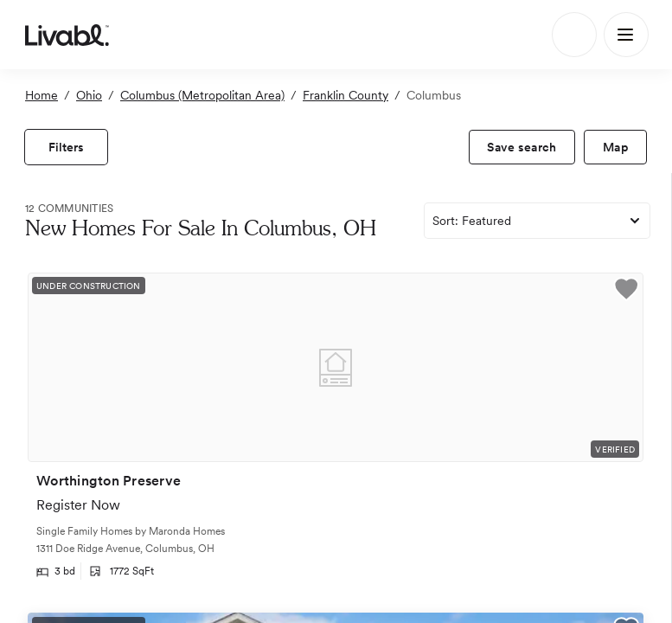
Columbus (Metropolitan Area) (202, 95)
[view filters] (66, 147)
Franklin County (346, 95)
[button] (626, 292)
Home (42, 95)
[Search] (574, 35)
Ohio (89, 95)
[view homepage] (67, 35)
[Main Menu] (626, 35)
